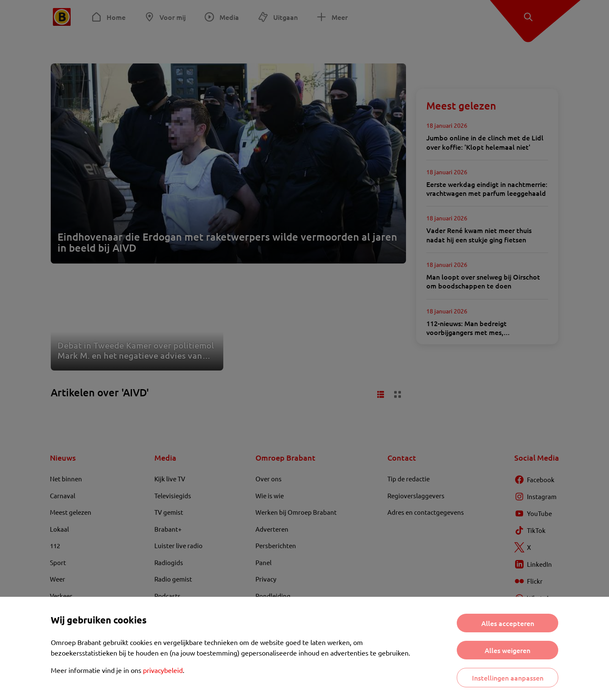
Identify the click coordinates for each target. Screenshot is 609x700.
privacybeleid (163, 670)
